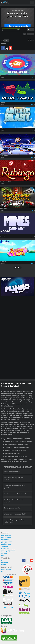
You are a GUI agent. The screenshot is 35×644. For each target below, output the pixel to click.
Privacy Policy (5, 543)
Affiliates (4, 564)
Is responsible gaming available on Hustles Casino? (14, 521)
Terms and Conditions (7, 541)
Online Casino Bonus (6, 537)
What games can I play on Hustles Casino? (14, 479)
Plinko (6, 40)
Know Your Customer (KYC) (8, 550)
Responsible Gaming (6, 545)
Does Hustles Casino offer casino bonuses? (14, 501)
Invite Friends (5, 563)
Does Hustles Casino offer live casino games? (15, 487)
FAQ (2, 572)
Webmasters (4, 561)
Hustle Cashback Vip (6, 536)
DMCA (3, 555)
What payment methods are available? (15, 514)
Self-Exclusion (5, 546)
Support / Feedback (6, 570)
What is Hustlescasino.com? (12, 472)
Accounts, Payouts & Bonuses (9, 552)
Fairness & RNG (5, 548)
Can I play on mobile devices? (13, 508)
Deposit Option (5, 539)
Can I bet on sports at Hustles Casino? (15, 494)
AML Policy (4, 554)
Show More (17, 268)
